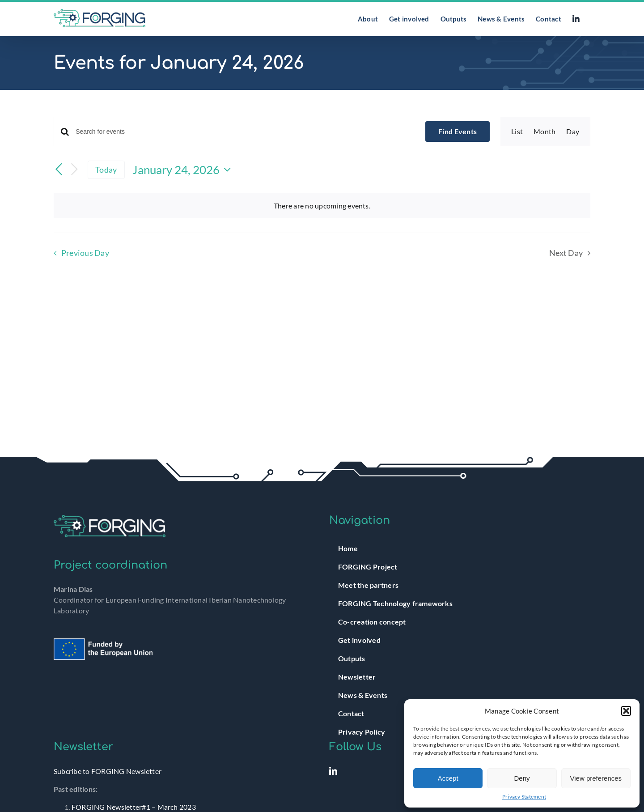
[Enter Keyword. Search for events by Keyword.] (245, 132)
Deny (522, 778)
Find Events (458, 131)
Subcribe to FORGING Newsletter (108, 771)
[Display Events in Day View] (573, 132)
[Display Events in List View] (517, 132)
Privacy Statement (524, 797)
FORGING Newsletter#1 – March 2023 (134, 807)
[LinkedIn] (333, 771)
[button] (626, 711)
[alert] (322, 206)
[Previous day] (59, 170)
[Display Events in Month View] (544, 132)
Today (106, 170)
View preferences (596, 778)
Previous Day (85, 253)
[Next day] (74, 170)
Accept (448, 778)
